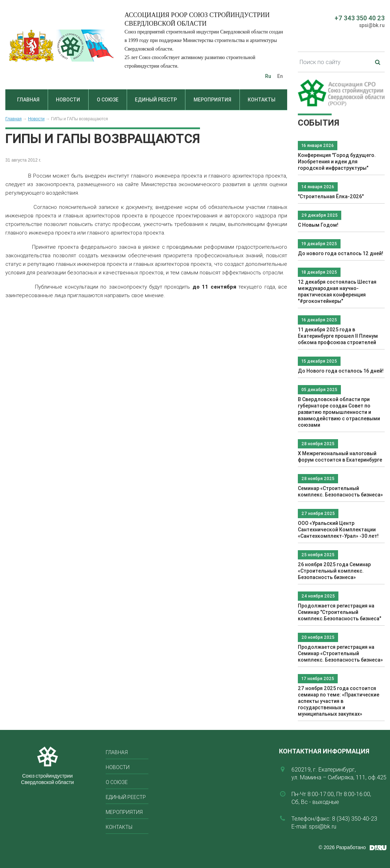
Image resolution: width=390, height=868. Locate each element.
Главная (28, 100)
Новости (68, 100)
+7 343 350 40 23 (360, 18)
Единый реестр (156, 100)
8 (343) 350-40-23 (355, 819)
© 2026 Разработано (342, 847)
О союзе (108, 100)
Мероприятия (212, 100)
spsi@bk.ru (372, 25)
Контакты (262, 100)
